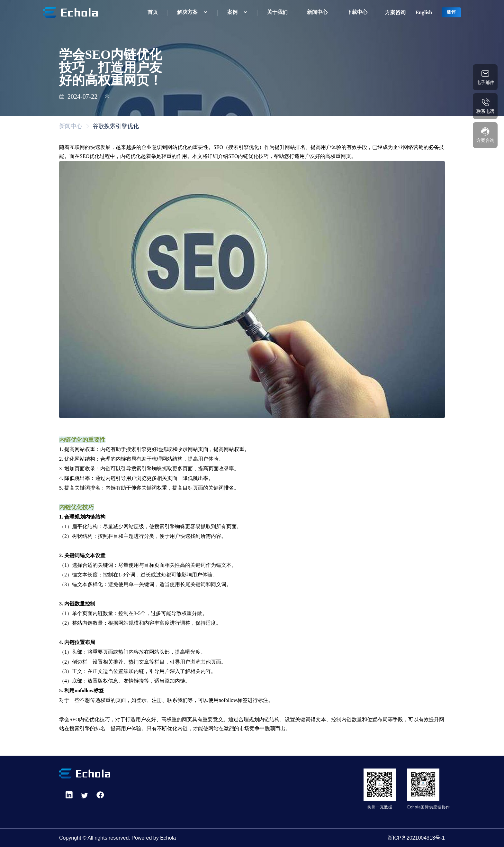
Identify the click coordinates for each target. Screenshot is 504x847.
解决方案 (187, 12)
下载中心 (357, 12)
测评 (451, 12)
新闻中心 (317, 12)
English (424, 13)
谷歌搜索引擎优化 (116, 126)
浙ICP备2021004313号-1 (416, 838)
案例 (232, 12)
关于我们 (277, 12)
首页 (153, 12)
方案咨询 (395, 13)
